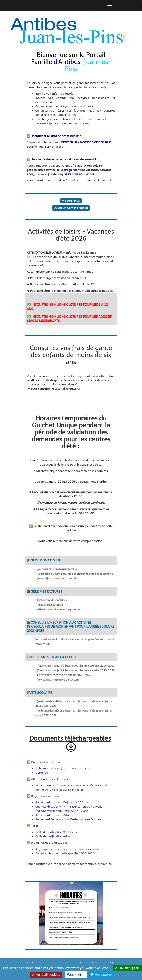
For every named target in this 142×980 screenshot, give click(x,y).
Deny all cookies (46, 975)
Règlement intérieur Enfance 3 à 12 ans (62, 802)
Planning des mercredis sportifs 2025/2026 (65, 853)
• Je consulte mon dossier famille (56, 569)
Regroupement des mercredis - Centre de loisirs (68, 849)
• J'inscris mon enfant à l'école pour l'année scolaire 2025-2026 (75, 670)
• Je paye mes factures (49, 605)
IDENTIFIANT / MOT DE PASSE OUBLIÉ (86, 142)
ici (109, 181)
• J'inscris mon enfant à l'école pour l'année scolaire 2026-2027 (75, 666)
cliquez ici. (105, 864)
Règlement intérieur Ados (53, 815)
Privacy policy (101, 975)
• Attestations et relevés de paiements (60, 609)
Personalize (76, 975)
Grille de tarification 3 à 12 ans (57, 832)
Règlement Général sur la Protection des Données (69, 819)
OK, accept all (127, 968)
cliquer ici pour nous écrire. (76, 174)
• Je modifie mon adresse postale (56, 579)
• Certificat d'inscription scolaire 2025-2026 (63, 675)
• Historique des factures (51, 600)
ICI (84, 278)
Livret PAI (42, 773)
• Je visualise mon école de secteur (57, 680)
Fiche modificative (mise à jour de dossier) (64, 769)
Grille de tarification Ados (53, 836)
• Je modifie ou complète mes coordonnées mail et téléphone (74, 574)
